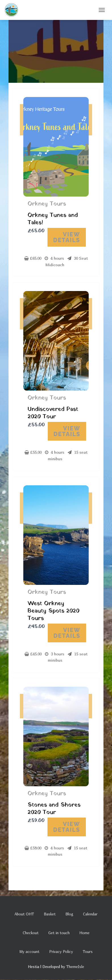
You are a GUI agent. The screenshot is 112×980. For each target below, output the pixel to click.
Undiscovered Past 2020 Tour (53, 413)
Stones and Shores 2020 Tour (54, 809)
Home (84, 933)
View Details (67, 237)
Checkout (31, 933)
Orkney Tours (47, 204)
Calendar (90, 914)
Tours (88, 952)
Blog (69, 914)
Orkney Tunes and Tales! (53, 219)
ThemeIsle (75, 967)
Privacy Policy (61, 952)
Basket (50, 914)
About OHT (24, 914)
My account (29, 952)
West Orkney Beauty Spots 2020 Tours (53, 611)
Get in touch (59, 933)
